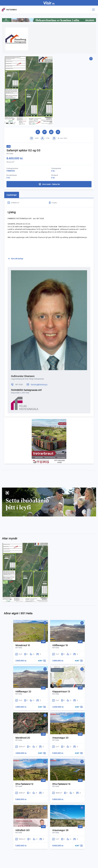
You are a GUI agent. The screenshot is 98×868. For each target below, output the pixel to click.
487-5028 (19, 385)
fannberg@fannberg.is (39, 384)
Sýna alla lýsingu (17, 259)
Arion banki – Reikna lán (49, 184)
